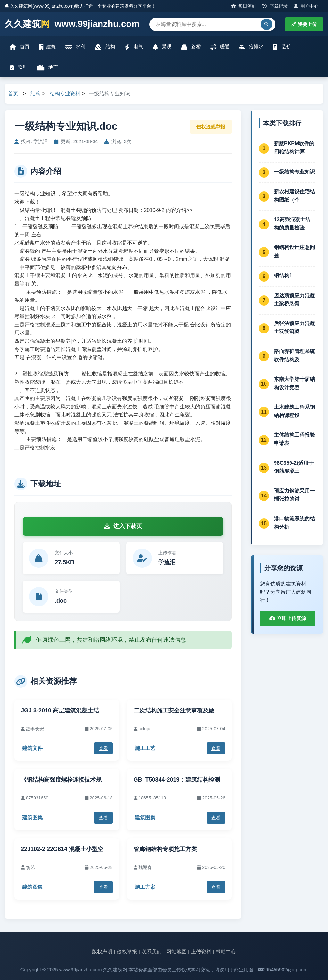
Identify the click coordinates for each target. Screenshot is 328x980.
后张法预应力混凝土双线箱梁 (294, 328)
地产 (48, 67)
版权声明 (102, 952)
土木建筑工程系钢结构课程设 (294, 411)
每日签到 (244, 6)
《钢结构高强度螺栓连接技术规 (61, 780)
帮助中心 (226, 952)
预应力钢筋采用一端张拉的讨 (294, 495)
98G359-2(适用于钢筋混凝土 (294, 467)
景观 (162, 47)
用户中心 (306, 6)
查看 (103, 748)
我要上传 (304, 24)
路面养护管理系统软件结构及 (294, 355)
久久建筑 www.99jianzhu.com (72, 24)
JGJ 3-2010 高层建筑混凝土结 (60, 711)
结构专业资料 (65, 94)
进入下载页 (123, 526)
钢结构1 (283, 275)
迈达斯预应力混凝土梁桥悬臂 (294, 300)
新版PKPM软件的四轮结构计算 (294, 148)
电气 (134, 47)
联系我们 (152, 952)
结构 (105, 47)
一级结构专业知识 (294, 172)
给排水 (251, 47)
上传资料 (201, 952)
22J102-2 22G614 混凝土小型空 (62, 849)
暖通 (220, 47)
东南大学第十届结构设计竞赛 (294, 383)
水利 (75, 47)
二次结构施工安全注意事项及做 (174, 711)
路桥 (191, 47)
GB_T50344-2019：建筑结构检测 (177, 780)
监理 (19, 67)
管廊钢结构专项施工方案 (165, 849)
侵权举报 (127, 952)
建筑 (47, 47)
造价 (282, 47)
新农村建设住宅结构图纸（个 (294, 196)
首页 (20, 47)
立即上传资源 (287, 618)
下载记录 (275, 6)
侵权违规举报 (211, 127)
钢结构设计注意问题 (294, 251)
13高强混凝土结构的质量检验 (292, 224)
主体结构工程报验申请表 (294, 439)
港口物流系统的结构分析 (294, 523)
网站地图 (176, 952)
